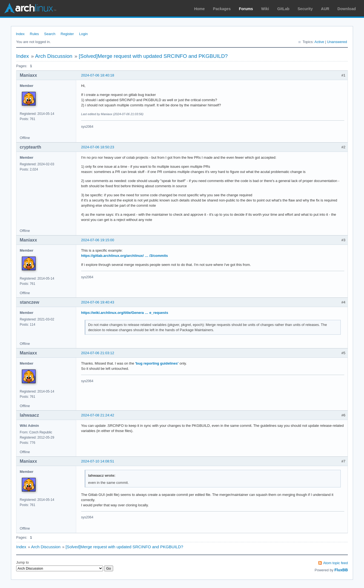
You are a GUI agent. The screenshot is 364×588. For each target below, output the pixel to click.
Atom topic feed (336, 563)
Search (50, 34)
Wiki (265, 9)
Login (84, 34)
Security (305, 9)
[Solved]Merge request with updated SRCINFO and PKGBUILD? (153, 56)
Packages (222, 9)
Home (200, 9)
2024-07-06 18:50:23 (98, 147)
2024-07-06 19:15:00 (98, 240)
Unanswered (337, 42)
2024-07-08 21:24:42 (98, 415)
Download (347, 9)
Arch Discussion (54, 56)
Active (319, 42)
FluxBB (341, 570)
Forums (246, 9)
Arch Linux (30, 8)
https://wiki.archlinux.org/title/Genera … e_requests (125, 313)
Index (20, 34)
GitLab (283, 9)
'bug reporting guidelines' (157, 363)
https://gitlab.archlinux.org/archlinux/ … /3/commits (124, 256)
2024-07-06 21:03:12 (98, 353)
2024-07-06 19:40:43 (98, 302)
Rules (34, 34)
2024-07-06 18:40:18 (98, 75)
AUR (325, 9)
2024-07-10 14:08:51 (98, 461)
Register (67, 34)
